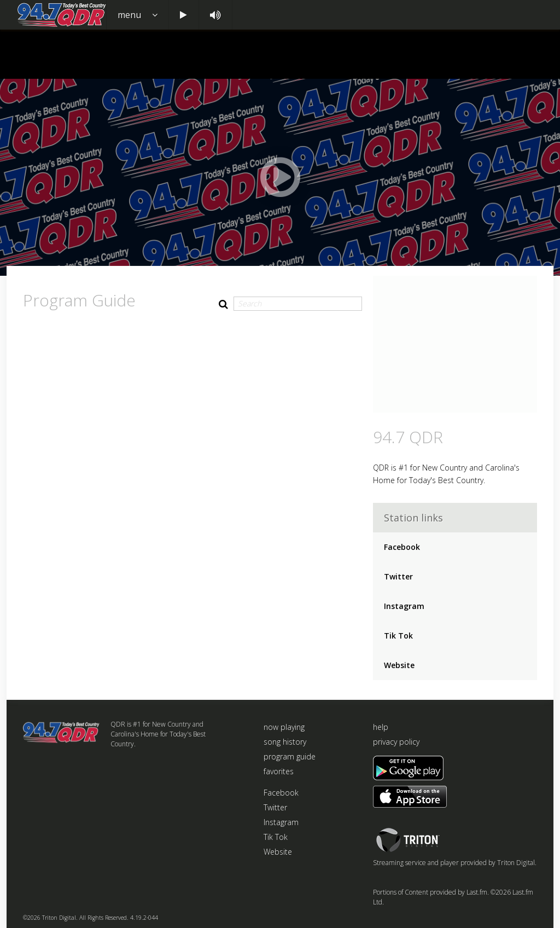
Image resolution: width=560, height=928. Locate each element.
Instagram (404, 606)
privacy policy (396, 742)
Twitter (398, 576)
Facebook (402, 547)
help (381, 727)
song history (285, 742)
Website (399, 665)
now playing (284, 727)
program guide (290, 756)
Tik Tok (398, 636)
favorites (279, 771)
